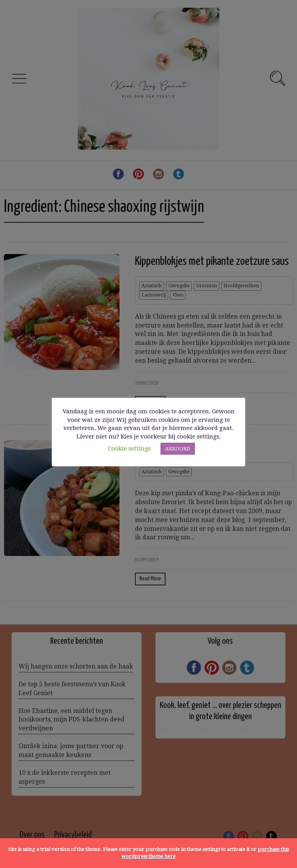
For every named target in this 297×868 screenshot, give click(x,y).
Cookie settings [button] (129, 448)
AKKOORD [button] (178, 449)
